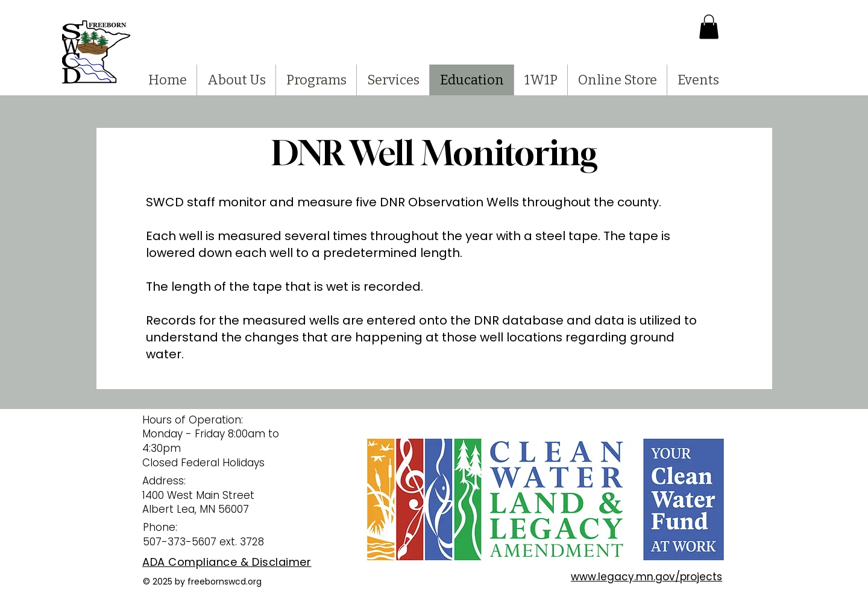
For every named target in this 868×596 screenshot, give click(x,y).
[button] (709, 27)
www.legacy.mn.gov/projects (646, 577)
